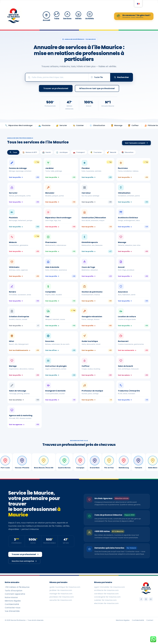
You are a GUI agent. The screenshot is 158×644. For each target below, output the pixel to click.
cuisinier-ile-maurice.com (105, 613)
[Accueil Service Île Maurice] (14, 16)
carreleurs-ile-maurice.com (106, 607)
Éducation (127, 152)
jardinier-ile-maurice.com (60, 604)
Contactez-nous (13, 621)
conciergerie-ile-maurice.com (107, 610)
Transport (79, 152)
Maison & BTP (30, 152)
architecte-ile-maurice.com (106, 604)
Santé (46, 152)
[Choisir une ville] (101, 77)
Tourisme (96, 152)
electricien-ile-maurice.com (106, 617)
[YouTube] (151, 613)
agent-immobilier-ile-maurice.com (109, 600)
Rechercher (121, 77)
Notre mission (11, 611)
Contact (150, 633)
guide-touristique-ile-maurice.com (65, 600)
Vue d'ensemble (12, 624)
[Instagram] (146, 613)
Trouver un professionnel (25, 570)
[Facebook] (140, 613)
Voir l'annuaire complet (136, 143)
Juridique (62, 152)
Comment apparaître (15, 607)
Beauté (111, 152)
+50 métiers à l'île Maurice (17, 600)
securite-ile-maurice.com (60, 613)
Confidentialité (12, 618)
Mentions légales (13, 614)
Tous (13, 152)
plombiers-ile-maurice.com (61, 610)
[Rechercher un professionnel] (59, 77)
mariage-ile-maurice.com (61, 607)
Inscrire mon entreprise (24, 576)
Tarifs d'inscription (14, 604)
